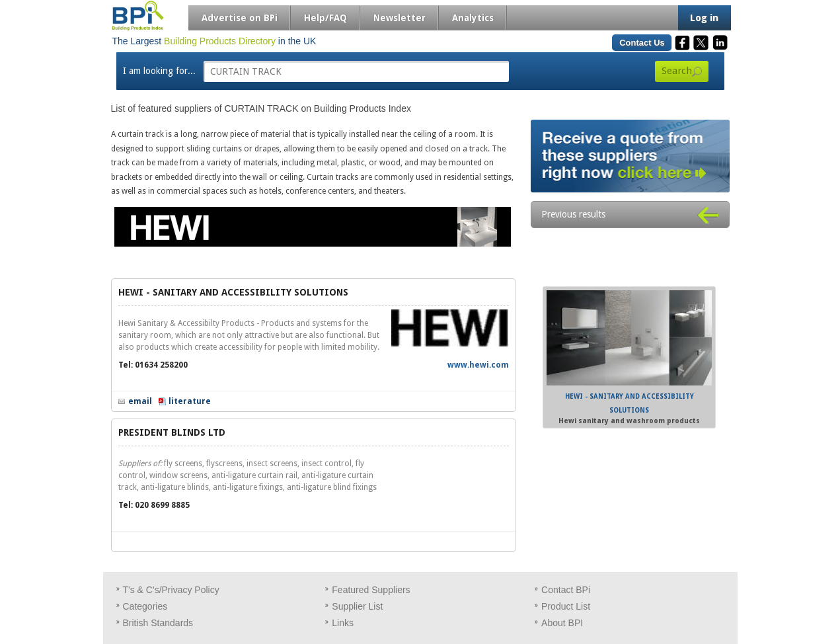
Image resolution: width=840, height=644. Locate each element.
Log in (704, 18)
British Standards (158, 623)
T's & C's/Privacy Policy (171, 590)
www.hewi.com (478, 365)
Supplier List (357, 606)
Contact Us (642, 43)
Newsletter (400, 18)
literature (190, 401)
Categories (145, 606)
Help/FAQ (325, 18)
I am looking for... (159, 71)
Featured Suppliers (371, 590)
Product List (566, 606)
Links (343, 623)
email (140, 401)
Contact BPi (566, 590)
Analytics (473, 18)
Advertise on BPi (240, 18)
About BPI (562, 623)
